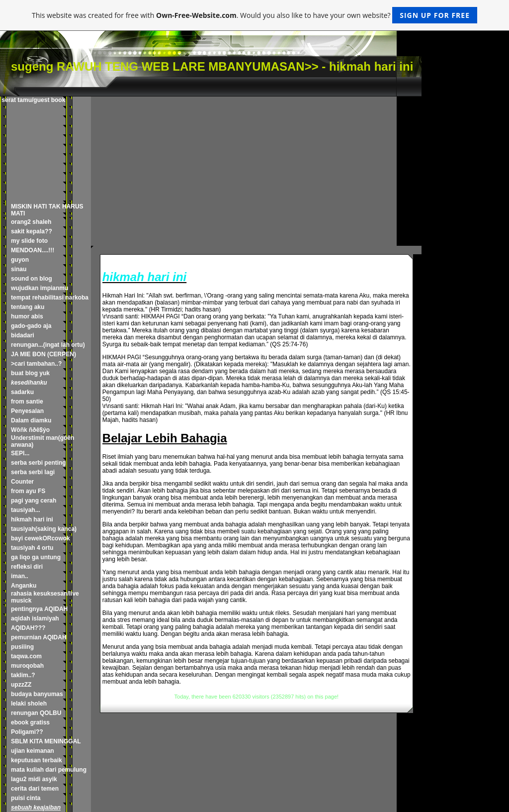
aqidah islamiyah (35, 618)
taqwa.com (26, 656)
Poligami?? (27, 732)
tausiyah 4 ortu (32, 548)
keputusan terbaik (37, 760)
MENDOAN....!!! (33, 250)
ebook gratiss (30, 722)
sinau (19, 269)
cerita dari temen (35, 789)
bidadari (23, 335)
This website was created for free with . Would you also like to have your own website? (254, 15)
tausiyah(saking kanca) (44, 529)
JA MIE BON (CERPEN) (43, 354)
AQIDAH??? (28, 628)
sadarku (22, 392)
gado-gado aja (31, 326)
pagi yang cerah (34, 501)
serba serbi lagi (33, 472)
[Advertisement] (256, 171)
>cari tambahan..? (36, 364)
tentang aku (28, 307)
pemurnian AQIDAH (39, 637)
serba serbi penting (39, 463)
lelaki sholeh (29, 704)
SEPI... (20, 453)
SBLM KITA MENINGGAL (46, 741)
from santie (27, 402)
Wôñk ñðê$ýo (30, 430)
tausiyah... (26, 510)
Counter (22, 482)
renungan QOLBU (36, 713)
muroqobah (27, 666)
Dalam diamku (31, 420)
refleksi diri (27, 567)
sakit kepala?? (32, 231)
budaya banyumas (37, 694)
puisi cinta (26, 798)
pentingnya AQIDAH (39, 609)
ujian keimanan (33, 751)
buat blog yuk (30, 373)
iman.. (20, 576)
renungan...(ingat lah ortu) (48, 345)
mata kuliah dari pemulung (49, 770)
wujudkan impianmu (40, 288)
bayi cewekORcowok (41, 538)
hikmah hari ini (32, 519)
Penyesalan (27, 411)
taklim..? (23, 675)
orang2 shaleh (31, 222)
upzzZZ (21, 685)
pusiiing (22, 647)
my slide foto (29, 241)
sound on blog (32, 279)
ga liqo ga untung (36, 557)
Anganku (24, 586)
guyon (20, 260)
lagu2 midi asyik (34, 779)
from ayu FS (28, 491)
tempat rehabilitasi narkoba (50, 298)
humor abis (27, 316)
